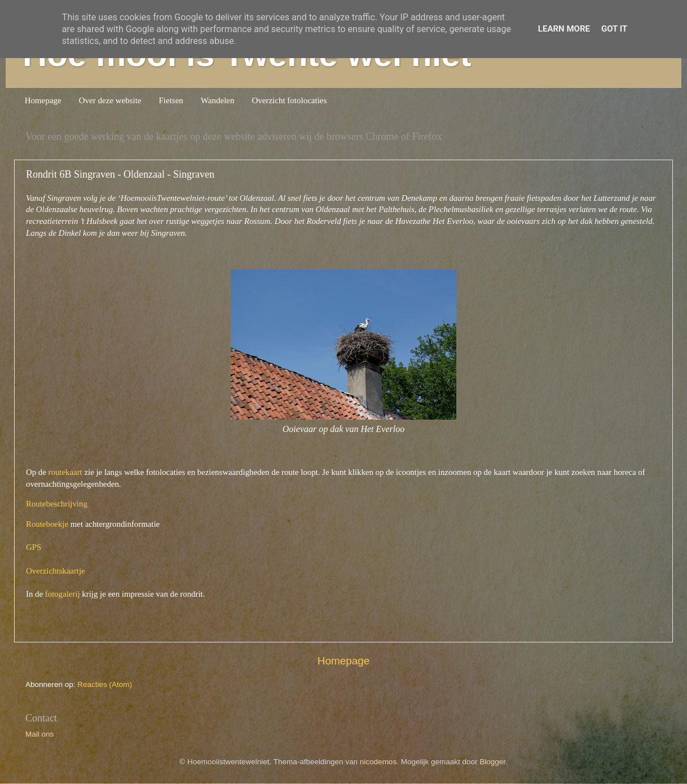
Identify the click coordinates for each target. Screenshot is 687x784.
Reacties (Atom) (105, 684)
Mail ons (39, 734)
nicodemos (378, 762)
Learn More (564, 29)
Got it (614, 29)
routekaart (65, 472)
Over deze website (110, 100)
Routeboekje (47, 524)
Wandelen (218, 100)
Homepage (43, 100)
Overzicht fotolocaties (289, 100)
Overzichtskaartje (56, 571)
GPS (34, 547)
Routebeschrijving (57, 504)
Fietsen (171, 100)
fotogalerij (63, 594)
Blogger (492, 762)
